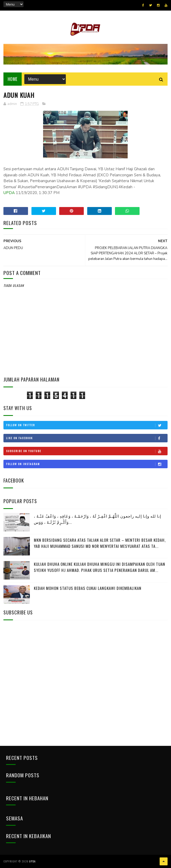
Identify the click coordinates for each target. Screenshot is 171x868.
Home (13, 79)
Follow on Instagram (87, 464)
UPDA (9, 193)
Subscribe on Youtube (87, 451)
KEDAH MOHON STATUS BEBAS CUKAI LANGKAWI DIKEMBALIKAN (88, 588)
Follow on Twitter (87, 425)
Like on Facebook (87, 438)
